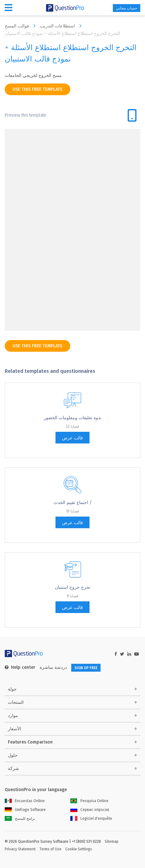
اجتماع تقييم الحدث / (73, 503)
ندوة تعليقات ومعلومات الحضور (73, 418)
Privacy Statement (20, 849)
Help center (20, 667)
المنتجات (16, 702)
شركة (13, 769)
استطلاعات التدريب (62, 26)
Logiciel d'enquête (91, 819)
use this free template (38, 89)
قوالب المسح (22, 26)
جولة (12, 689)
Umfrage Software (25, 810)
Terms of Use (50, 849)
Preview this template (26, 115)
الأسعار (14, 729)
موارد (13, 716)
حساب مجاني (127, 8)
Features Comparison (30, 742)
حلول (13, 755)
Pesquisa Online (89, 801)
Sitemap (112, 842)
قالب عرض (72, 438)
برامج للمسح (20, 819)
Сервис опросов (90, 810)
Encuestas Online (25, 801)
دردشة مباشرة (53, 667)
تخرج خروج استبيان (73, 587)
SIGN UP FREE (86, 668)
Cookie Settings (79, 849)
